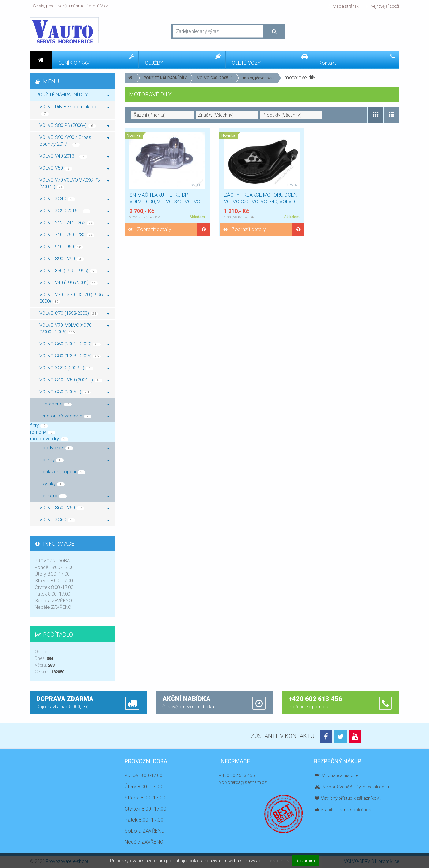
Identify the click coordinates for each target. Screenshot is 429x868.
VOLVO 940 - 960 (74, 247)
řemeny (43, 432)
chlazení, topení (64, 472)
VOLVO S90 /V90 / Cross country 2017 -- (74, 141)
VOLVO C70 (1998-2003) (74, 313)
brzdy (76, 460)
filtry (39, 425)
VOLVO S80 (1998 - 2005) (74, 356)
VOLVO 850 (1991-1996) (74, 271)
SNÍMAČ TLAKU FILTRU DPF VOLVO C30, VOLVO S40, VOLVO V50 (165, 202)
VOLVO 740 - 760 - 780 (74, 235)
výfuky (54, 484)
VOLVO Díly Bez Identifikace (74, 110)
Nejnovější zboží (382, 6)
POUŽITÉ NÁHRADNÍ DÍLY (165, 78)
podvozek (76, 448)
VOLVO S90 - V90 (74, 259)
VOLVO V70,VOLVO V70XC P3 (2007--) (74, 183)
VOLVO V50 (74, 168)
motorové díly (49, 439)
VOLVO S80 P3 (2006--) (74, 125)
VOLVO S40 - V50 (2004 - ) (74, 380)
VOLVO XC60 (74, 520)
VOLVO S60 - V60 (74, 508)
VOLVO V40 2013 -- (74, 156)
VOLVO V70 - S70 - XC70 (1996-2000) (74, 298)
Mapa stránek (343, 6)
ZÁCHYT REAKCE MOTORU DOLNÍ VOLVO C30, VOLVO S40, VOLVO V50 (261, 202)
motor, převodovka (259, 78)
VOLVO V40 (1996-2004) (74, 283)
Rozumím (305, 861)
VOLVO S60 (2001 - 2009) (74, 344)
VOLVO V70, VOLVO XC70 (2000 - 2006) (74, 329)
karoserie (76, 404)
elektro (76, 496)
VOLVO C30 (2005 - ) (215, 78)
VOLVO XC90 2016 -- (74, 211)
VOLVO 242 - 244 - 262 (74, 223)
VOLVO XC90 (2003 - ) (74, 368)
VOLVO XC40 (74, 199)
